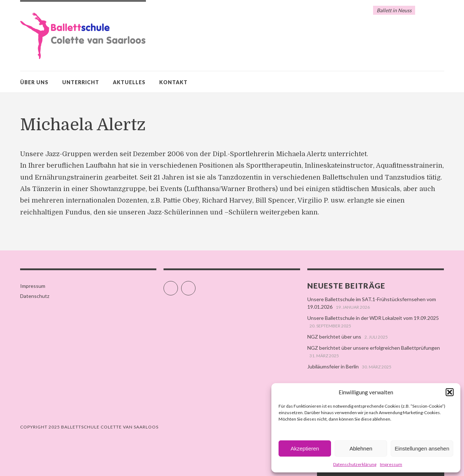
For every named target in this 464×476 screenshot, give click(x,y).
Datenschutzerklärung (355, 464)
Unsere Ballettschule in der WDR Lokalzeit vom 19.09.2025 (373, 318)
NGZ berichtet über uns (334, 337)
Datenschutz (35, 296)
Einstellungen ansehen (422, 448)
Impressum (391, 464)
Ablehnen (361, 448)
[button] (450, 392)
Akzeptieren (305, 448)
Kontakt (173, 82)
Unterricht (81, 82)
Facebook (178, 285)
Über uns (34, 82)
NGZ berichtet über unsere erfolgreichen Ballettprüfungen (374, 348)
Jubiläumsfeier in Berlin (333, 366)
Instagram (195, 285)
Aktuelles (129, 82)
